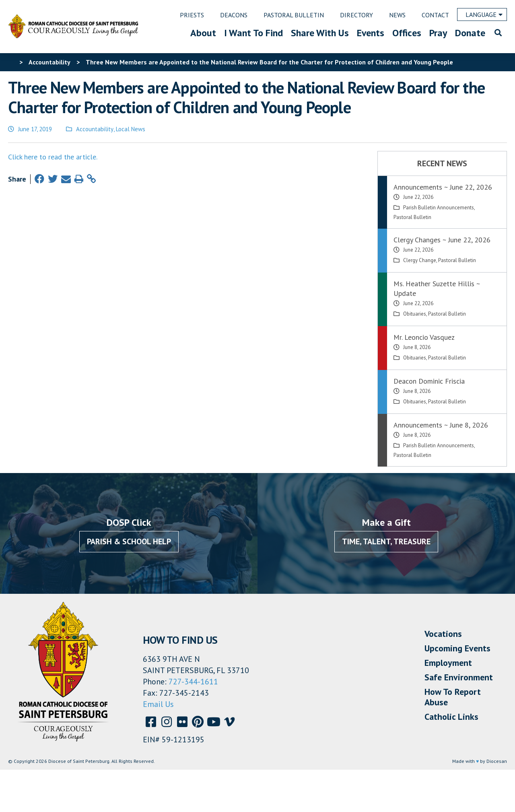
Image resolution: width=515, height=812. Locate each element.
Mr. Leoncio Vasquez (424, 337)
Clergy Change (420, 260)
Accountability (95, 129)
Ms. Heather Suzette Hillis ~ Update (437, 288)
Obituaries (415, 314)
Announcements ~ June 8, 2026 (441, 425)
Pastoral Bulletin (412, 217)
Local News (131, 129)
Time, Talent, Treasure (386, 541)
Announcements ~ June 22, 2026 (443, 187)
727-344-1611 (193, 682)
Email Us (158, 704)
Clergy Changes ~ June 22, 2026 (442, 240)
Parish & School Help (129, 541)
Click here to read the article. (53, 157)
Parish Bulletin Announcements (439, 208)
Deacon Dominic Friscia (429, 381)
